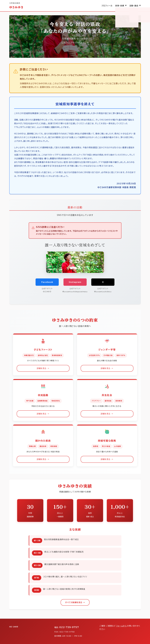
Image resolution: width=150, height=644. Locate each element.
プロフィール (107, 6)
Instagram (75, 282)
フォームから (121, 626)
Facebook (47, 282)
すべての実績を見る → (75, 602)
